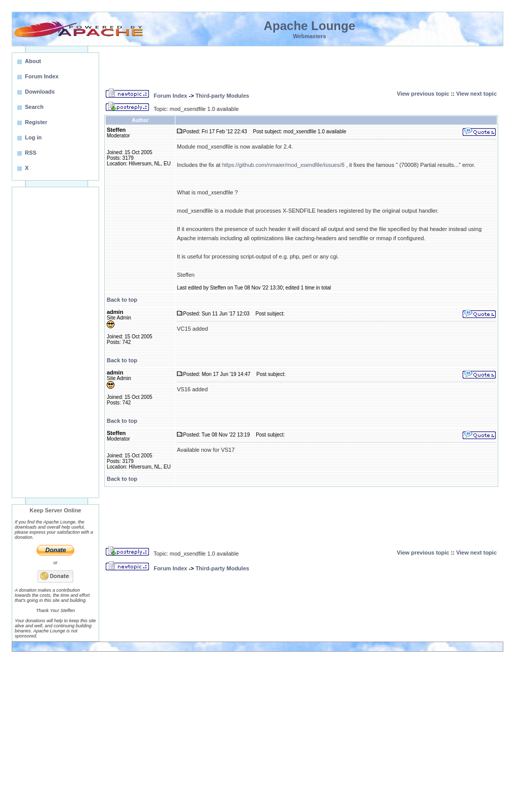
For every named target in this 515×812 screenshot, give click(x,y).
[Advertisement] (55, 342)
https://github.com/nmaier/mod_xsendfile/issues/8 (283, 165)
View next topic (476, 94)
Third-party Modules (222, 96)
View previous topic (423, 94)
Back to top (122, 300)
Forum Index (170, 96)
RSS (31, 153)
